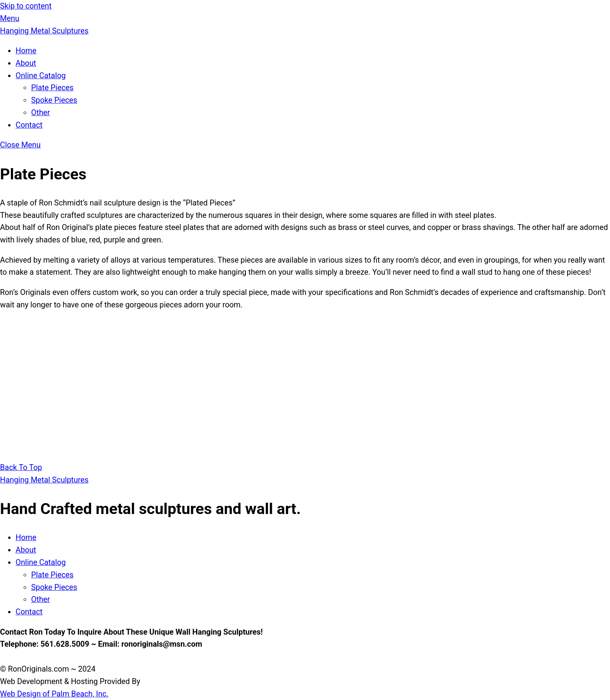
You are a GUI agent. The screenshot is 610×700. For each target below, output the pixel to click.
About (26, 63)
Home (26, 51)
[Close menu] (20, 145)
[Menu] (10, 18)
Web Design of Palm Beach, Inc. (54, 694)
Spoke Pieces (54, 100)
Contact (29, 125)
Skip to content (26, 6)
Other (40, 113)
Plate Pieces (52, 88)
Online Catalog (41, 76)
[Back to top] (21, 468)
